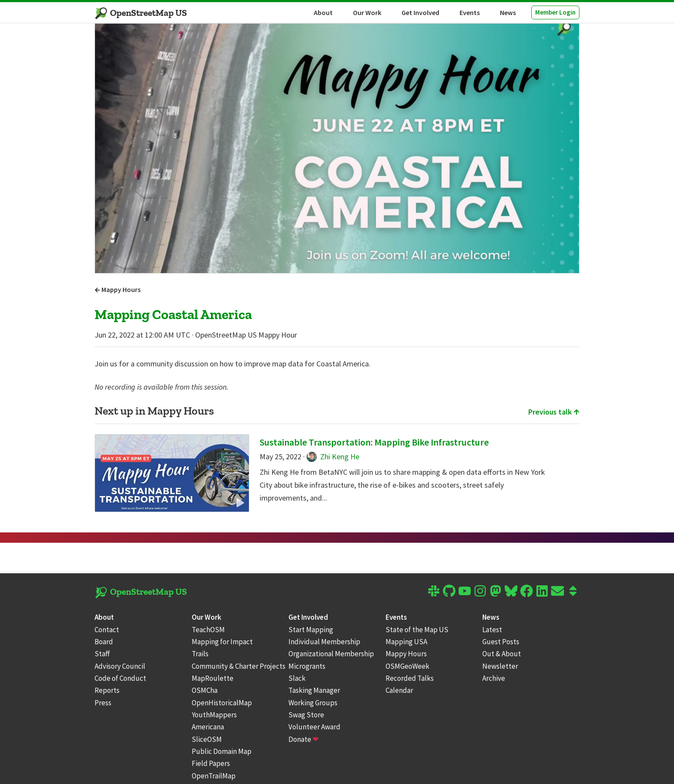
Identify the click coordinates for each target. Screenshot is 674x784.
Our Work (367, 12)
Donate (303, 739)
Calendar (399, 690)
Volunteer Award (314, 727)
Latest (492, 630)
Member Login (555, 12)
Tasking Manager (314, 690)
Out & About (502, 654)
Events (470, 12)
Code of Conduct (120, 678)
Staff (102, 654)
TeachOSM (208, 630)
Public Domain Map (222, 751)
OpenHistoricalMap (222, 703)
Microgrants (307, 666)
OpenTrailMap (214, 776)
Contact (107, 630)
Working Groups (313, 703)
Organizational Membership (331, 654)
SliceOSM (207, 739)
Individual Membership (324, 642)
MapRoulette (213, 678)
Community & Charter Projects (239, 666)
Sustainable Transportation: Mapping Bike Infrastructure (374, 442)
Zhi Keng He (333, 457)
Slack (297, 678)
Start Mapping (311, 630)
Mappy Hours (118, 289)
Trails (200, 654)
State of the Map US (417, 630)
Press (103, 703)
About (323, 12)
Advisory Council (120, 666)
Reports (107, 690)
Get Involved (420, 12)
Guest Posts (501, 642)
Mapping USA (406, 642)
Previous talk (554, 412)
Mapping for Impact (222, 642)
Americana (208, 727)
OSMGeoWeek (407, 666)
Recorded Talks (410, 678)
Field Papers (211, 763)
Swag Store (306, 715)
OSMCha (205, 690)
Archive (494, 678)
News (508, 12)
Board (104, 642)
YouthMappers (214, 715)
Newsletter (500, 666)
